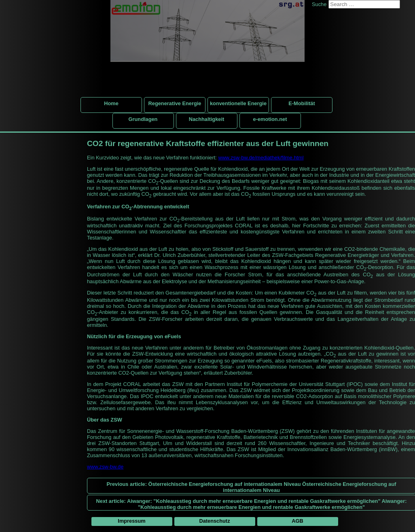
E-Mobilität (302, 103)
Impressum (131, 521)
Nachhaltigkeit (206, 119)
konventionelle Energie (238, 103)
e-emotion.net (270, 119)
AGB (297, 521)
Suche (319, 4)
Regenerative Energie (175, 103)
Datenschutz (214, 521)
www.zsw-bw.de (105, 467)
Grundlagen (143, 119)
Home (111, 103)
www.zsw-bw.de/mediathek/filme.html (261, 158)
